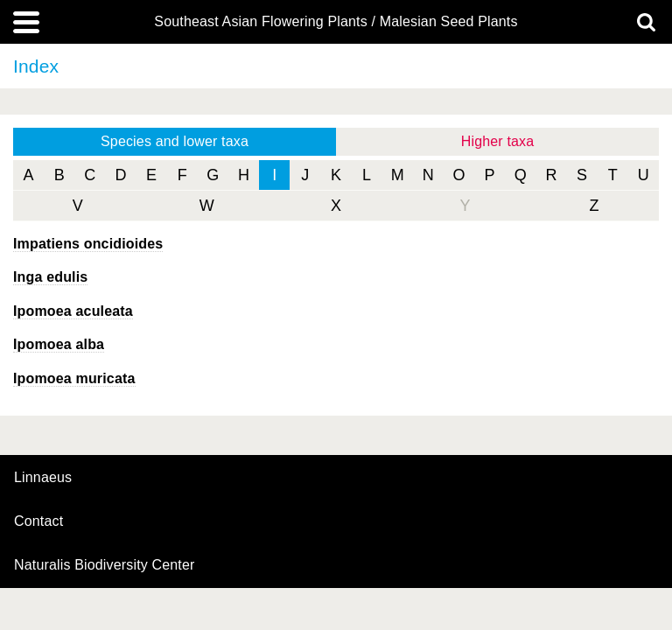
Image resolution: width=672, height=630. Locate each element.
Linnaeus (43, 478)
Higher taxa (498, 141)
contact (38, 521)
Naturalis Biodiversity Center (105, 565)
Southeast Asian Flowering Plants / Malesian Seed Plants (336, 22)
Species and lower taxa (175, 141)
